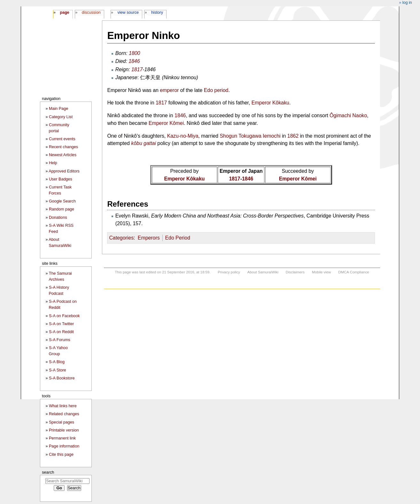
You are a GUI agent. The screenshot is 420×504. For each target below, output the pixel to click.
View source (128, 12)
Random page (62, 209)
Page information (64, 446)
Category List (61, 117)
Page (64, 12)
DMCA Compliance (354, 272)
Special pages (62, 422)
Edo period (216, 90)
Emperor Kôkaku (270, 103)
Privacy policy (229, 272)
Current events (62, 139)
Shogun (228, 136)
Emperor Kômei (166, 123)
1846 (134, 61)
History (157, 12)
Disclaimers (295, 272)
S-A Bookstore (62, 378)
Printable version (64, 430)
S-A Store (58, 370)
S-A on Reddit (61, 332)
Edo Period (177, 238)
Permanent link (62, 438)
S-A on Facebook (64, 316)
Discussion (91, 12)
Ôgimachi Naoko (348, 115)
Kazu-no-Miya (183, 136)
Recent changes (63, 147)
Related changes (64, 414)
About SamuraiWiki (263, 272)
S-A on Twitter (61, 324)
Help (53, 163)
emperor (169, 90)
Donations (58, 218)
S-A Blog (57, 362)
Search (48, 472)
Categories (121, 238)
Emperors (149, 238)
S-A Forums (59, 340)
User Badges (61, 179)
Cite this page (61, 454)
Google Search (62, 201)
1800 (134, 53)
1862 (293, 136)
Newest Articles (63, 155)
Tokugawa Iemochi (259, 136)
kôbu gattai (144, 143)
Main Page (58, 109)
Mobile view (322, 272)
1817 (137, 69)
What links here (63, 406)
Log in (407, 3)
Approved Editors (64, 171)
